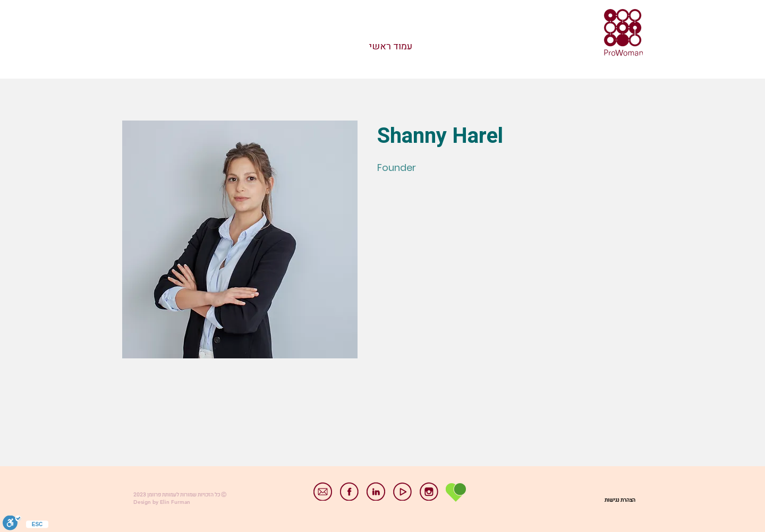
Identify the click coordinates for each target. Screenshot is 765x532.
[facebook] (349, 491)
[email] (323, 491)
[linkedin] (376, 491)
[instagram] (429, 491)
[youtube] (402, 491)
